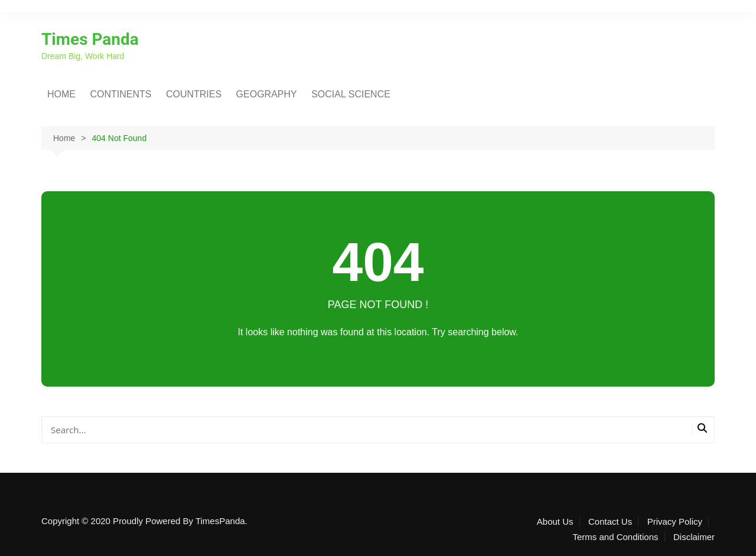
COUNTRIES (194, 94)
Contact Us (610, 522)
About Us (555, 522)
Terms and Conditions (615, 537)
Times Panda (90, 39)
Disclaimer (694, 537)
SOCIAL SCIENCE (351, 94)
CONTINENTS (120, 94)
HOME (61, 94)
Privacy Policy (675, 522)
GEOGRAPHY (267, 94)
